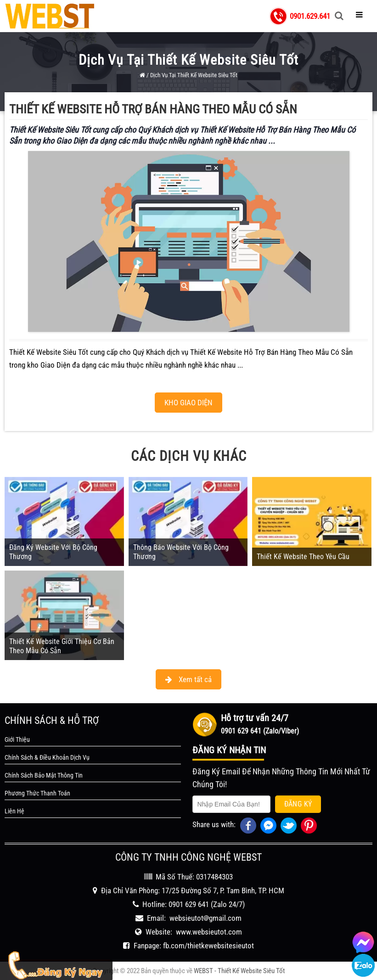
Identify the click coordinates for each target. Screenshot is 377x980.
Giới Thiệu (17, 739)
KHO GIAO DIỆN (188, 403)
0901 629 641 (189, 904)
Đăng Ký (298, 804)
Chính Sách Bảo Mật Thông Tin (44, 775)
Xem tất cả (188, 679)
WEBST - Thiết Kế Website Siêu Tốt (239, 971)
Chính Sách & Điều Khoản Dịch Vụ (47, 757)
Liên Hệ (14, 811)
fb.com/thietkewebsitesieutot (208, 946)
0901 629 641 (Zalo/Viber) (260, 731)
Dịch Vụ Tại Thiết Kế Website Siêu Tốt (194, 75)
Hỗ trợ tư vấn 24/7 (255, 718)
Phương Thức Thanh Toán (37, 793)
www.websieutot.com (209, 932)
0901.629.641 (310, 16)
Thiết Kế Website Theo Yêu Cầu (303, 557)
